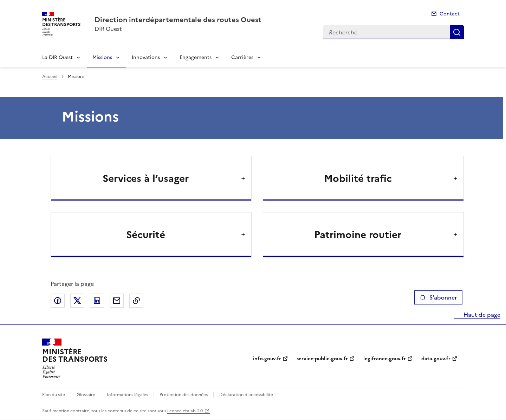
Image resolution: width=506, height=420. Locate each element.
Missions (102, 57)
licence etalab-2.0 (185, 411)
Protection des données (184, 395)
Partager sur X (77, 301)
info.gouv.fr (267, 359)
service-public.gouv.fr (322, 359)
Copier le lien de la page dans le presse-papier (136, 301)
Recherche (457, 32)
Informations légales (127, 395)
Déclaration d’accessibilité (246, 395)
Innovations (146, 57)
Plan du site (54, 395)
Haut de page (481, 315)
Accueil (50, 77)
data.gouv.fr (436, 359)
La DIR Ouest (57, 57)
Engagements (196, 57)
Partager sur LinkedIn (97, 301)
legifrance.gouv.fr (385, 359)
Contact (450, 14)
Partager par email (117, 301)
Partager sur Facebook (58, 301)
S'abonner (438, 297)
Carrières (242, 57)
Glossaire (86, 395)
